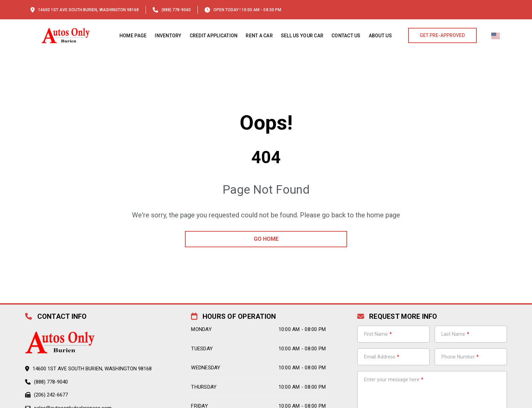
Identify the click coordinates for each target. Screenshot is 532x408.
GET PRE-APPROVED (442, 35)
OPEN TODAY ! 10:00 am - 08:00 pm (247, 10)
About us (380, 36)
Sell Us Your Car (302, 36)
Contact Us (346, 36)
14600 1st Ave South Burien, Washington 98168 (88, 10)
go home (266, 239)
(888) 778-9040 (176, 10)
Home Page (133, 36)
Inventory (168, 36)
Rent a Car (259, 36)
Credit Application (214, 36)
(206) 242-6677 (51, 395)
